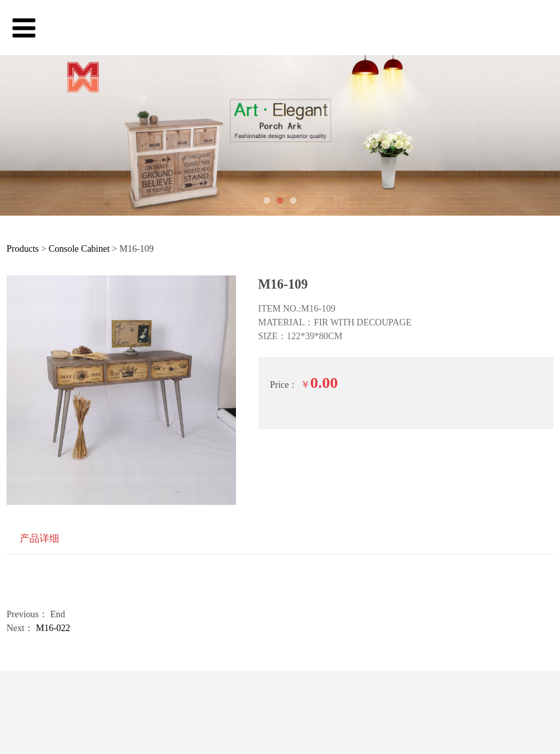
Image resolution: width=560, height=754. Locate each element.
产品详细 (39, 538)
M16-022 (53, 628)
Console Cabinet (79, 249)
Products (23, 249)
